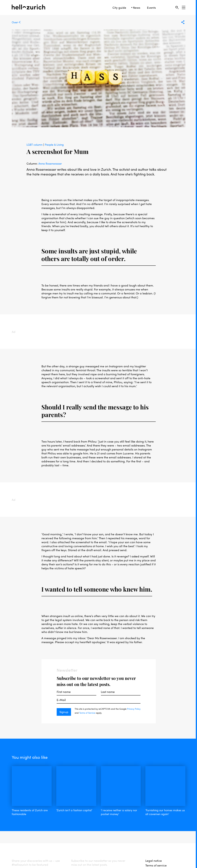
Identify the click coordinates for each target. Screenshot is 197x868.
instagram (35, 847)
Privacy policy (155, 846)
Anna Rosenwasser (51, 163)
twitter (48, 847)
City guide (119, 8)
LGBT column (35, 144)
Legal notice (154, 836)
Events (151, 8)
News (137, 8)
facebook (18, 847)
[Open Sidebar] (184, 7)
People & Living (56, 144)
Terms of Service (94, 713)
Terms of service (156, 841)
